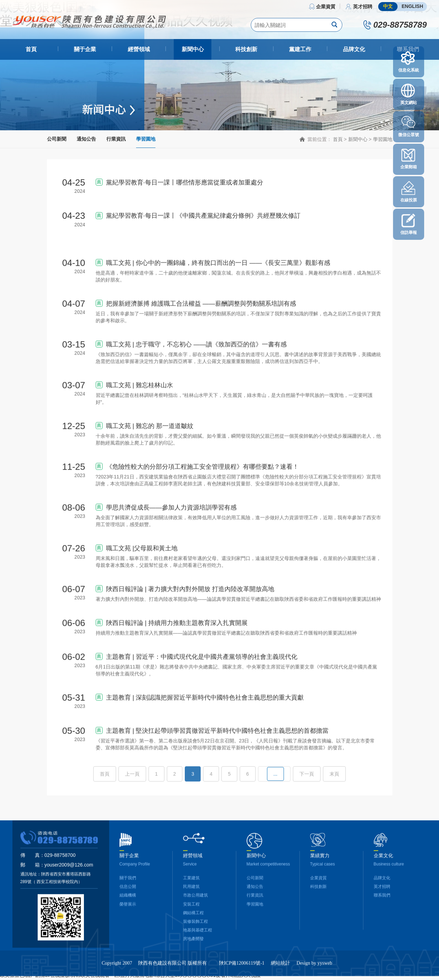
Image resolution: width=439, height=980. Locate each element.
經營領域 (139, 49)
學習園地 (146, 139)
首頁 (31, 49)
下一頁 (307, 795)
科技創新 (246, 49)
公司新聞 (57, 139)
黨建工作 (300, 49)
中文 (388, 6)
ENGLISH (412, 6)
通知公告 (86, 139)
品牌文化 (354, 49)
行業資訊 (116, 139)
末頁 (334, 795)
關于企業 (85, 49)
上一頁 (132, 795)
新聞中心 (193, 49)
